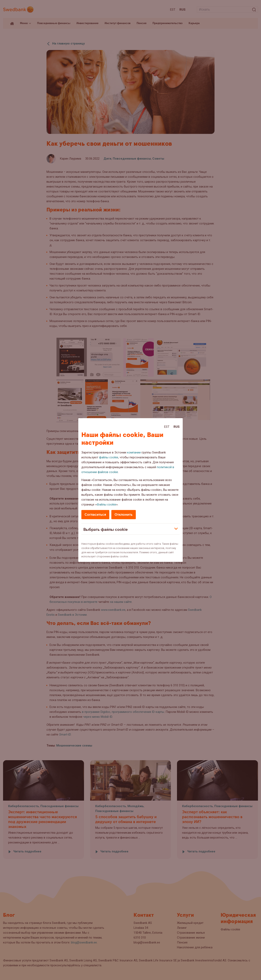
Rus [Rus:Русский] (177, 427)
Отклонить (124, 515)
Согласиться (95, 515)
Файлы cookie (106, 504)
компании (134, 452)
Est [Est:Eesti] (167, 427)
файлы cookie (109, 457)
